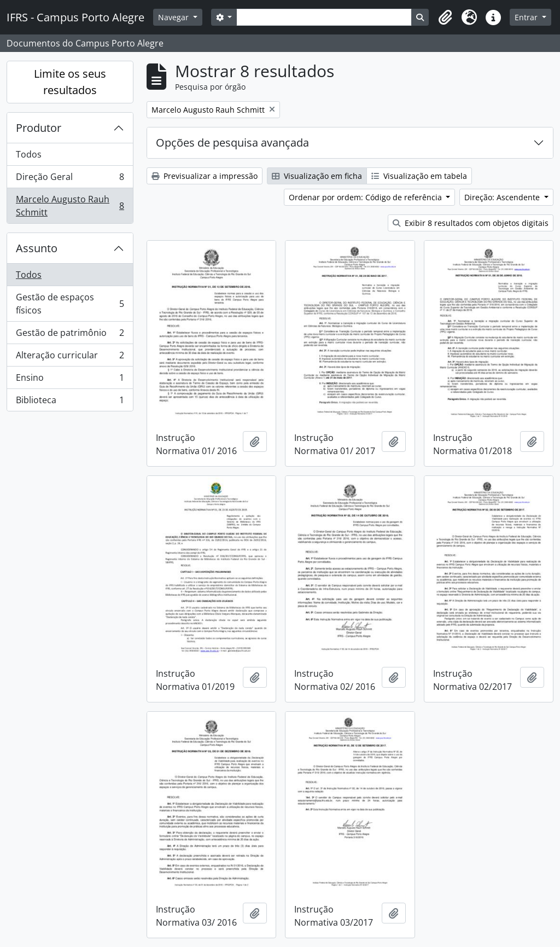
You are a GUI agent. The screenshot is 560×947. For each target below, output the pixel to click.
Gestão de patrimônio (70, 335)
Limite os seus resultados (70, 82)
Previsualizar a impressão (205, 176)
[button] (445, 18)
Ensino (70, 380)
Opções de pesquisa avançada (232, 143)
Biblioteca (70, 402)
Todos (29, 154)
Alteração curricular (70, 358)
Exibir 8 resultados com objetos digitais (471, 223)
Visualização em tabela (419, 176)
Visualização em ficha (317, 176)
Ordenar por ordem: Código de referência (366, 197)
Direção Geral (70, 179)
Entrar (527, 17)
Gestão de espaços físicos (70, 304)
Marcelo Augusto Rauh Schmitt (70, 206)
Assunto (37, 248)
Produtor (39, 128)
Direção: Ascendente (503, 197)
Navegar (174, 17)
